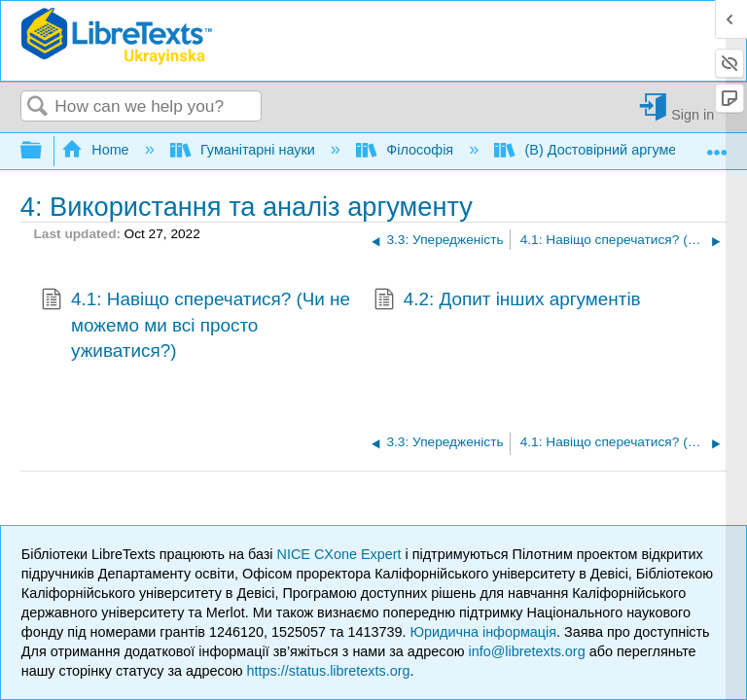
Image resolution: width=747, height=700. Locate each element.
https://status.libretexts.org (329, 671)
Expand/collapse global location (717, 145)
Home (97, 150)
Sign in (693, 114)
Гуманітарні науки (245, 150)
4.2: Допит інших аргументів (507, 301)
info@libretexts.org (526, 651)
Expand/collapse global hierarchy (44, 151)
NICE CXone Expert (341, 554)
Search (38, 107)
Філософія (407, 150)
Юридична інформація (483, 632)
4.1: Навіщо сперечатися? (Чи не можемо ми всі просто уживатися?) (196, 325)
